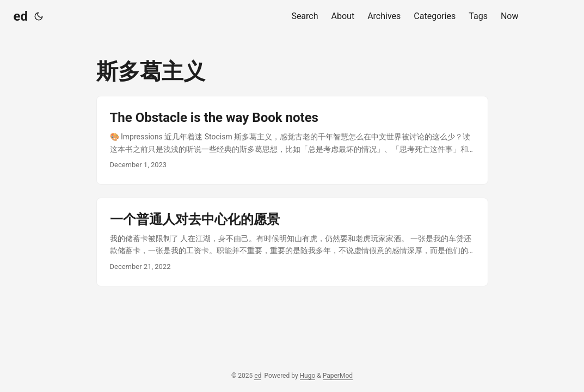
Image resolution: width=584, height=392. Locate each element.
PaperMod (338, 376)
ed (21, 16)
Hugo (308, 376)
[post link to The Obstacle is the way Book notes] (292, 140)
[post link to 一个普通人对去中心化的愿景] (292, 242)
